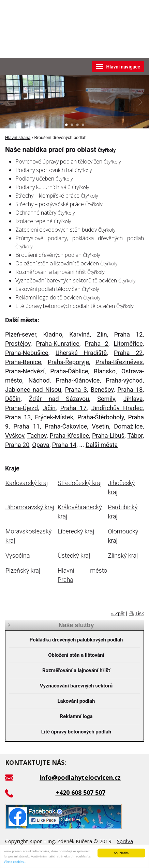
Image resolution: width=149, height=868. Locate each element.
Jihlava (133, 399)
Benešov (102, 390)
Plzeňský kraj (23, 570)
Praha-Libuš (108, 436)
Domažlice (128, 426)
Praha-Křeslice (69, 436)
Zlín (102, 334)
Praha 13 (18, 417)
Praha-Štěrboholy (101, 417)
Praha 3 (76, 390)
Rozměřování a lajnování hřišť (76, 670)
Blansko (105, 371)
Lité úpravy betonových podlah (76, 732)
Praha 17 (73, 408)
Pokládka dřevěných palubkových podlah (76, 640)
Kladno (53, 334)
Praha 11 (26, 426)
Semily (106, 399)
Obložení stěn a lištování (76, 655)
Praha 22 (128, 353)
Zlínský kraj (123, 555)
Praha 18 (130, 390)
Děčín (13, 399)
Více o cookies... (15, 862)
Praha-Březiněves (119, 362)
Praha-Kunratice (57, 344)
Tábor (135, 436)
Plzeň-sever (21, 334)
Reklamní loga (76, 716)
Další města (102, 445)
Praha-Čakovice (66, 426)
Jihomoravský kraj (30, 507)
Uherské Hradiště (81, 353)
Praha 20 (17, 445)
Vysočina (18, 555)
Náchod (39, 380)
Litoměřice (128, 344)
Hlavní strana (18, 138)
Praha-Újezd (21, 408)
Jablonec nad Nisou (33, 390)
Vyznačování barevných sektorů (76, 686)
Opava (41, 445)
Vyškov (15, 436)
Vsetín (100, 426)
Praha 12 (128, 334)
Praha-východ (124, 380)
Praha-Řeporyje (68, 362)
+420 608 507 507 (80, 792)
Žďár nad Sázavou (59, 399)
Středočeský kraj (80, 483)
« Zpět (118, 614)
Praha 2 (97, 344)
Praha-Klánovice (78, 380)
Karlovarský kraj (27, 483)
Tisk (140, 614)
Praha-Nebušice (27, 353)
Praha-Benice (23, 362)
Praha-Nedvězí (25, 371)
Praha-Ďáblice (69, 371)
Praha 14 (64, 445)
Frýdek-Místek (54, 417)
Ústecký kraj (74, 555)
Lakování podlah (76, 701)
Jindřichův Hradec (117, 408)
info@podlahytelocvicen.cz (80, 777)
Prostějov (18, 344)
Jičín (49, 408)
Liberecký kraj (76, 531)
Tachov (37, 436)
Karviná (79, 334)
